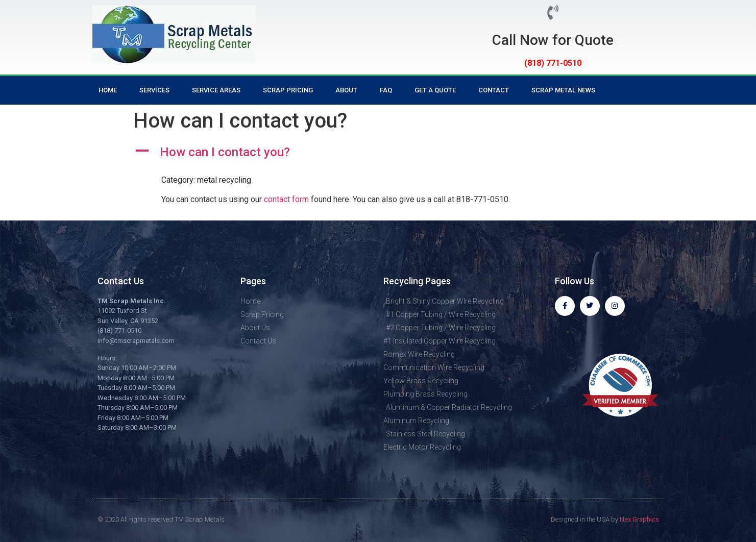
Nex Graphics (639, 519)
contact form (286, 199)
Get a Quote (435, 90)
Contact (494, 90)
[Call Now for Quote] (553, 13)
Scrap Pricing (288, 90)
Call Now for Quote (553, 40)
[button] (378, 152)
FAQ (386, 90)
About (346, 90)
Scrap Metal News (563, 90)
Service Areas (216, 90)
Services (154, 90)
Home (108, 90)
